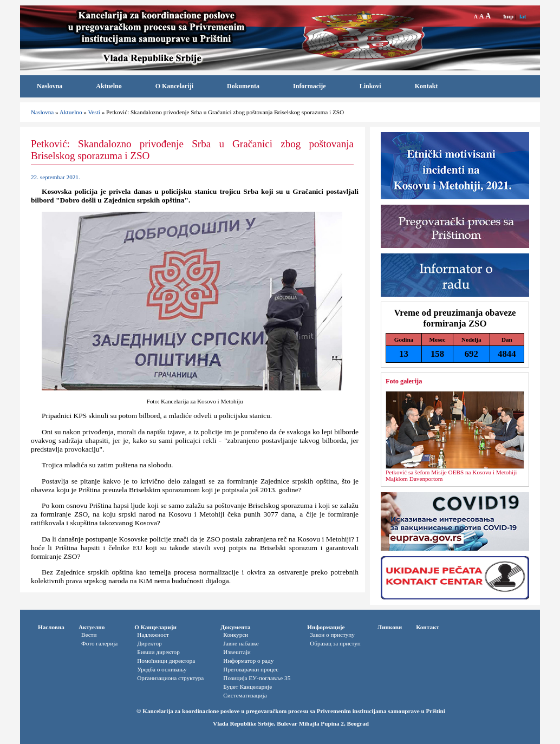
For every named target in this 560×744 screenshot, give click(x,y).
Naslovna (50, 86)
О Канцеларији (155, 627)
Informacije (310, 86)
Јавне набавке (241, 643)
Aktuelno (109, 86)
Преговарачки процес (251, 669)
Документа (235, 627)
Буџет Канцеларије (248, 687)
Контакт (428, 627)
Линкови (390, 627)
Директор (149, 643)
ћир (508, 16)
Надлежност (153, 635)
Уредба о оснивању (162, 669)
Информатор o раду (248, 661)
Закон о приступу (332, 635)
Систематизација (245, 695)
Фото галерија (99, 643)
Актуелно (92, 627)
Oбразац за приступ (335, 643)
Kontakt (426, 86)
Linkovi (370, 86)
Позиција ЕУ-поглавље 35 (257, 678)
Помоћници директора (166, 661)
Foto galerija (404, 381)
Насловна (51, 627)
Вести (89, 635)
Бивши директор (158, 652)
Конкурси (236, 635)
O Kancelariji (174, 86)
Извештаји (237, 652)
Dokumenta (243, 86)
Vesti (94, 112)
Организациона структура (170, 678)
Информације (326, 627)
